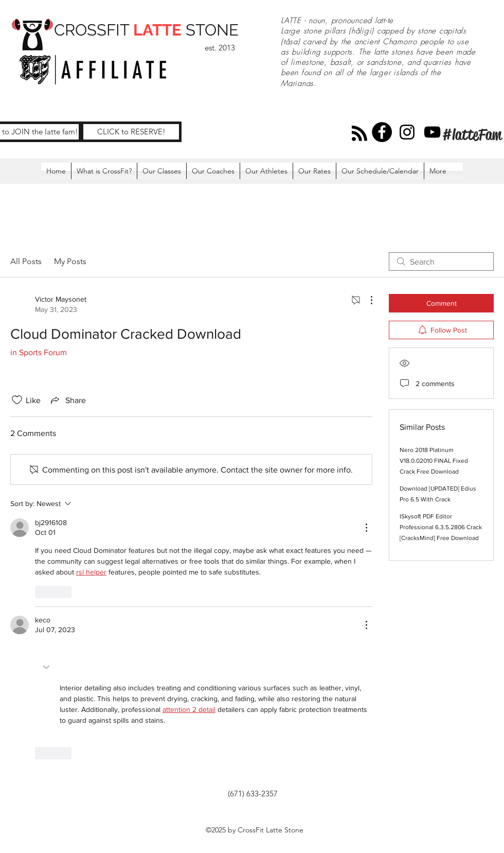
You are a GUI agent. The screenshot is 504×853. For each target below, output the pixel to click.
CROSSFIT (94, 30)
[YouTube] (432, 132)
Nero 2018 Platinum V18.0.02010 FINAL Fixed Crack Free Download (434, 461)
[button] (47, 667)
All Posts (26, 261)
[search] (441, 262)
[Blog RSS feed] (359, 134)
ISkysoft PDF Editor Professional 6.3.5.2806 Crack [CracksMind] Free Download (441, 527)
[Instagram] (407, 132)
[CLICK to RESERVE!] (131, 132)
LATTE (157, 30)
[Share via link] (67, 400)
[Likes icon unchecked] (17, 400)
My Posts (70, 261)
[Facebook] (382, 132)
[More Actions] (366, 300)
